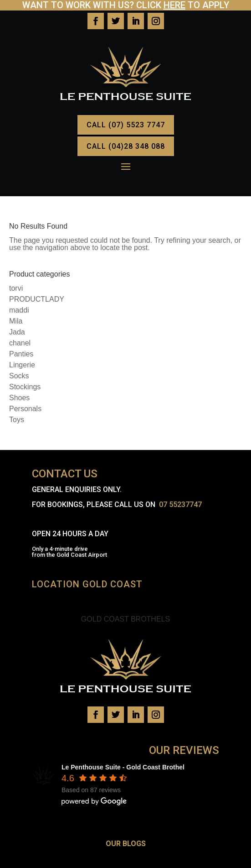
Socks (19, 376)
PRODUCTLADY (37, 299)
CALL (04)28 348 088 (126, 146)
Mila (16, 321)
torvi (16, 288)
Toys (17, 420)
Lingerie (22, 365)
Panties (21, 354)
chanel (20, 343)
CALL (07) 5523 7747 (126, 125)
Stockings (25, 387)
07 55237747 (180, 505)
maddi (19, 310)
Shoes (19, 398)
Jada (17, 332)
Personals (25, 409)
